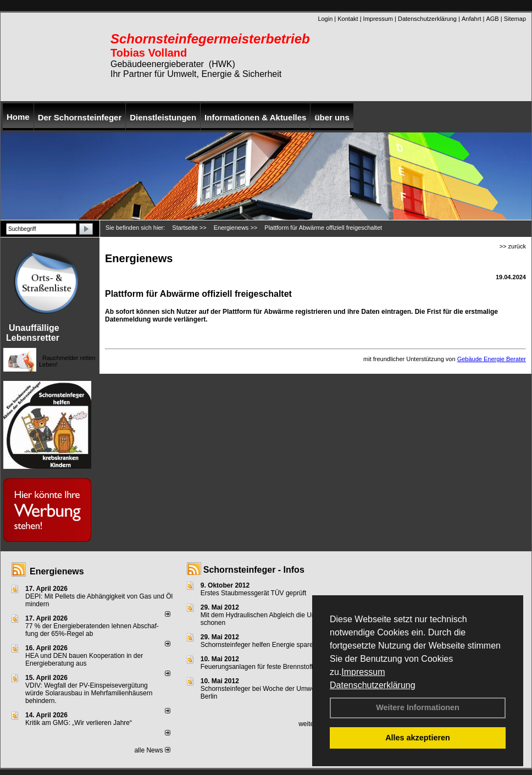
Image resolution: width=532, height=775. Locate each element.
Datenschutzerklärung (373, 685)
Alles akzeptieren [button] (418, 738)
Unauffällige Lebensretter (33, 333)
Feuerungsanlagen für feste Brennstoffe (259, 667)
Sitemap (515, 19)
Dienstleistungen (163, 117)
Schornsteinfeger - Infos (254, 570)
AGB (492, 19)
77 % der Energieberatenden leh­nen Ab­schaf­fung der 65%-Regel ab (92, 630)
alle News (152, 750)
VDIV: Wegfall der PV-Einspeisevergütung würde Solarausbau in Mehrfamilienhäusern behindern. (89, 693)
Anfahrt (471, 19)
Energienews (57, 571)
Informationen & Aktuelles (255, 117)
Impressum (363, 672)
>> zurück (513, 246)
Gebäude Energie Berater (492, 359)
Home (18, 117)
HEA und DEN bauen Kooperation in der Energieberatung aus (84, 660)
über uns (332, 117)
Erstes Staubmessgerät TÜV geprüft (254, 593)
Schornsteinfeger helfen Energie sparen (259, 645)
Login (325, 19)
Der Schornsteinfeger (80, 117)
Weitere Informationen (418, 707)
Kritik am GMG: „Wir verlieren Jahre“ (79, 723)
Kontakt (348, 19)
